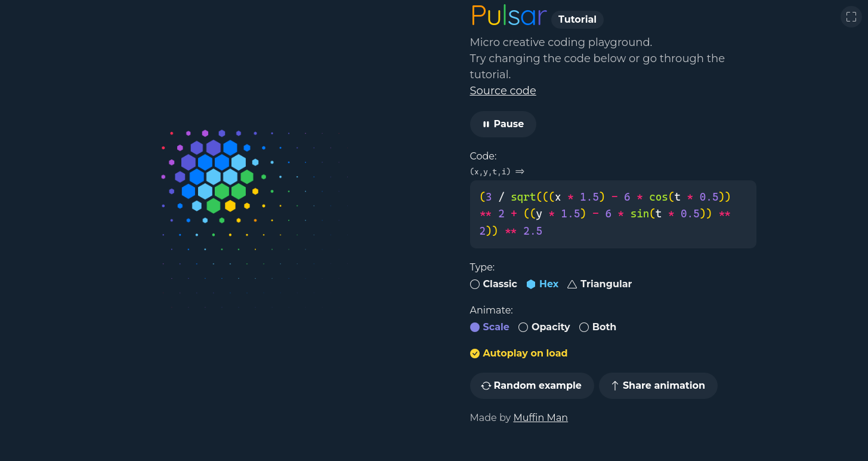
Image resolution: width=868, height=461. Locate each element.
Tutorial (577, 19)
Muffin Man (540, 418)
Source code (503, 91)
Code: (484, 156)
